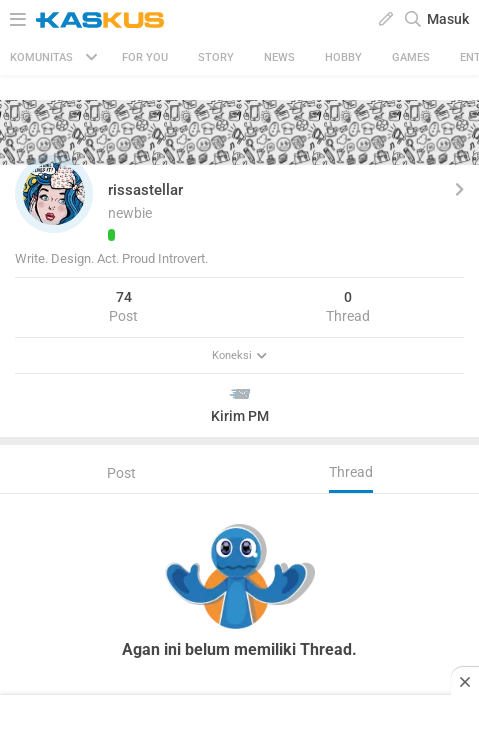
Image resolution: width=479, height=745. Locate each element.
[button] (54, 194)
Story (216, 57)
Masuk (448, 19)
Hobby (343, 57)
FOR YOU (145, 57)
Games (411, 57)
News (279, 57)
